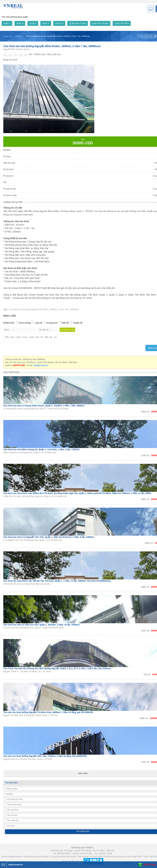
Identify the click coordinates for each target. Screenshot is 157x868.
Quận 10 (59, 23)
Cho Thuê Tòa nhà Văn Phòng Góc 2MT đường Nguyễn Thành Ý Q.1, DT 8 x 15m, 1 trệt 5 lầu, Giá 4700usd (57, 669)
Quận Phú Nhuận (100, 23)
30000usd (74, 309)
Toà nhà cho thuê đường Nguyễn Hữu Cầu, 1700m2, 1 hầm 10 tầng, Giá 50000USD (45, 757)
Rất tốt (65, 323)
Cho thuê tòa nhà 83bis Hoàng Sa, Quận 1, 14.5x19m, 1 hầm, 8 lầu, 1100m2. (42, 450)
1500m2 (53, 309)
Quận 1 (7, 23)
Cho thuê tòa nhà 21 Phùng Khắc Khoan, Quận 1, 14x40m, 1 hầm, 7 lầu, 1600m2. (44, 407)
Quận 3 (33, 23)
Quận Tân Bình (122, 23)
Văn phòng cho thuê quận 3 (64, 857)
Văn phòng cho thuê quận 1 (37, 857)
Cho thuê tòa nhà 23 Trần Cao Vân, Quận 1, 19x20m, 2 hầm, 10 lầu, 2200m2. (42, 626)
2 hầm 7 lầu (63, 309)
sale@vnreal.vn (41, 366)
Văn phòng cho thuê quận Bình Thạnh (130, 857)
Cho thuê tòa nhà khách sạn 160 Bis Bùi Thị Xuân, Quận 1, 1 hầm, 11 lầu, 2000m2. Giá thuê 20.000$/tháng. (57, 582)
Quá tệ (39, 323)
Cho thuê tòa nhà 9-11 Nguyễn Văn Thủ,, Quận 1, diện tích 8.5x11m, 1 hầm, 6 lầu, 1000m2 (49, 538)
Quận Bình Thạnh (78, 23)
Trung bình (52, 323)
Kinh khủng (25, 323)
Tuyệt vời (78, 323)
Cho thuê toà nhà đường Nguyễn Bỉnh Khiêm (29, 309)
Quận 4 (46, 23)
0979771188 (149, 865)
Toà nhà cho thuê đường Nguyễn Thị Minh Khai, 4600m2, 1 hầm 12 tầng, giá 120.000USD (48, 713)
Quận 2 (20, 23)
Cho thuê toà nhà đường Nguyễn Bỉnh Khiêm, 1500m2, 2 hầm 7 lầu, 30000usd (52, 46)
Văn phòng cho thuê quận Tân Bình (95, 857)
